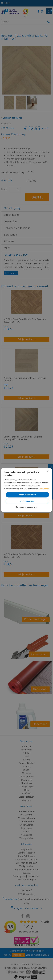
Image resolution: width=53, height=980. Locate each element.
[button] (26, 507)
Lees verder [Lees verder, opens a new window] (44, 489)
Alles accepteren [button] (27, 495)
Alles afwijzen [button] (27, 501)
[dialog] (27, 490)
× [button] (48, 471)
